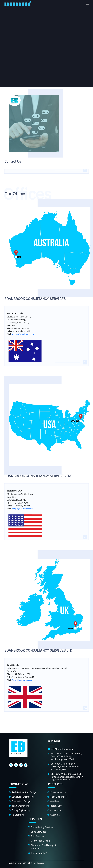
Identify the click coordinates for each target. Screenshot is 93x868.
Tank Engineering (21, 806)
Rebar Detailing (39, 853)
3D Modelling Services (42, 827)
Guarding (55, 815)
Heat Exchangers (59, 797)
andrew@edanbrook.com (23, 334)
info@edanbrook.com (62, 749)
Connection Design (21, 801)
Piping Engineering (21, 810)
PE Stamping (18, 815)
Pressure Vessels (59, 792)
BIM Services (37, 836)
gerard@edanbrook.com (22, 680)
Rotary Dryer (57, 806)
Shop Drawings (39, 832)
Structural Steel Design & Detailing (44, 847)
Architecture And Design (24, 792)
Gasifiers (55, 801)
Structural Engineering (23, 797)
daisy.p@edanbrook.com (22, 509)
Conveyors (56, 810)
